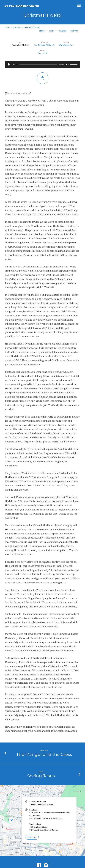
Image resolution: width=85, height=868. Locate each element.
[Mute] (67, 65)
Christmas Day (66, 45)
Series (43, 31)
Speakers (64, 31)
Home (7, 28)
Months (75, 31)
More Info (32, 837)
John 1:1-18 (43, 53)
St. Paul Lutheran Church (22, 6)
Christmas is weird (32, 28)
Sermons (17, 28)
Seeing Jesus (41, 776)
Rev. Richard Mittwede (44, 45)
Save (42, 78)
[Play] (9, 65)
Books (53, 31)
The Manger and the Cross (44, 754)
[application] (42, 65)
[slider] (38, 65)
